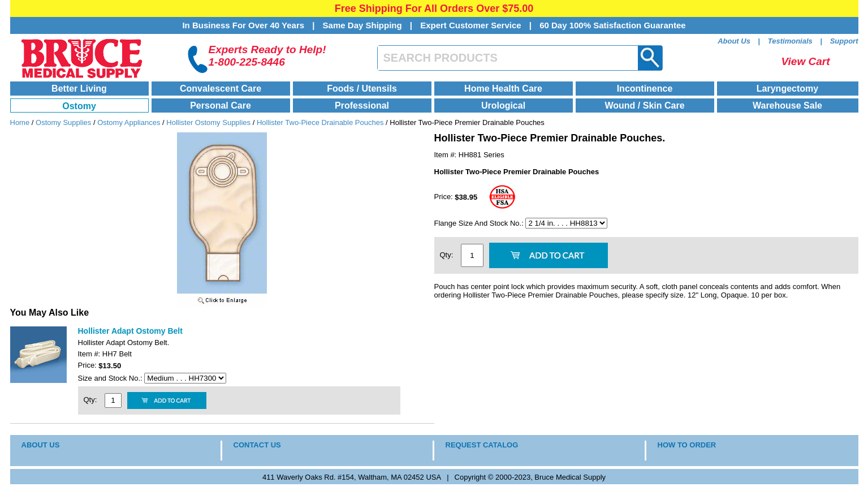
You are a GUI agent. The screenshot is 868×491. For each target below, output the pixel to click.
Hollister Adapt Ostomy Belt (130, 331)
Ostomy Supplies (63, 122)
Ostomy (79, 106)
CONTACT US (257, 445)
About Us (734, 41)
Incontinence (645, 89)
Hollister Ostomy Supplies (208, 122)
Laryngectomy (787, 89)
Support (844, 41)
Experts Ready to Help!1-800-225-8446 (267, 56)
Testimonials (790, 41)
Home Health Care (503, 89)
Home (20, 122)
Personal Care (221, 105)
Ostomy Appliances (129, 122)
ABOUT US (41, 445)
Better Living (79, 89)
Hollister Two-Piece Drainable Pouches (320, 122)
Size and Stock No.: (111, 378)
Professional (362, 105)
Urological (503, 105)
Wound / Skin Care (644, 105)
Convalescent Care (221, 89)
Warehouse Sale (787, 105)
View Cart (806, 61)
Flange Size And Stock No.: (480, 223)
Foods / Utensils (362, 89)
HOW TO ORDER (687, 445)
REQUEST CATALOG (482, 445)
